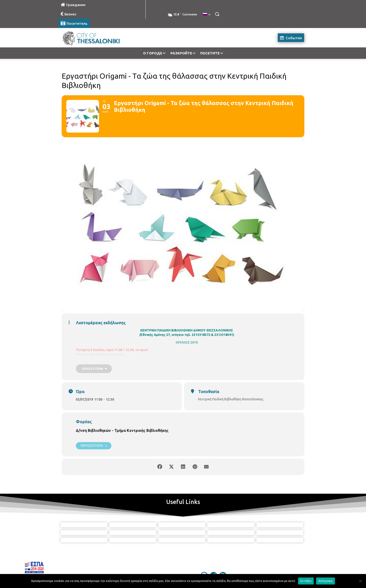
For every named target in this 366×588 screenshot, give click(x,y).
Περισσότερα (94, 446)
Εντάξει (306, 581)
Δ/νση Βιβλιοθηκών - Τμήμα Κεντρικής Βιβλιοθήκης (122, 430)
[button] (217, 14)
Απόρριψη (326, 581)
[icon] (204, 562)
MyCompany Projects (292, 573)
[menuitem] (207, 15)
